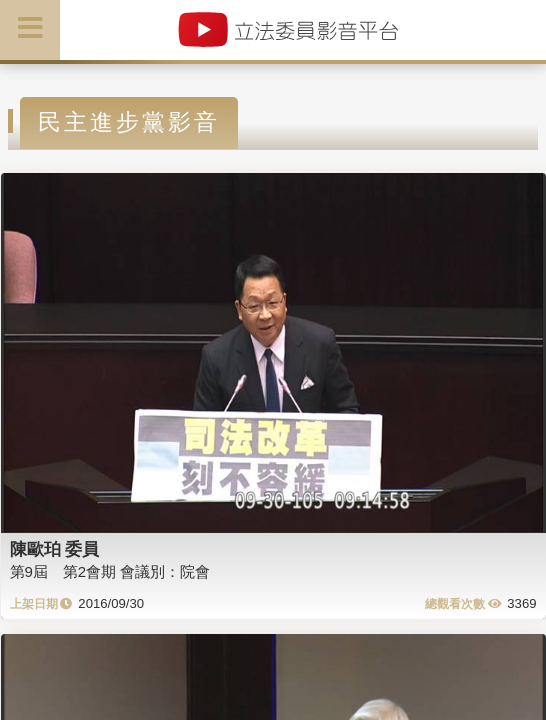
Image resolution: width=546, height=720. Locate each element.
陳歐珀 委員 (55, 549)
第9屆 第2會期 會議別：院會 (110, 571)
